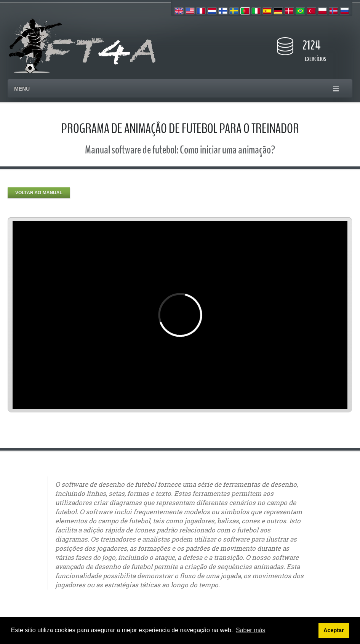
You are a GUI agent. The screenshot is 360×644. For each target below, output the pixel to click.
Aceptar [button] (334, 630)
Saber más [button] (250, 630)
